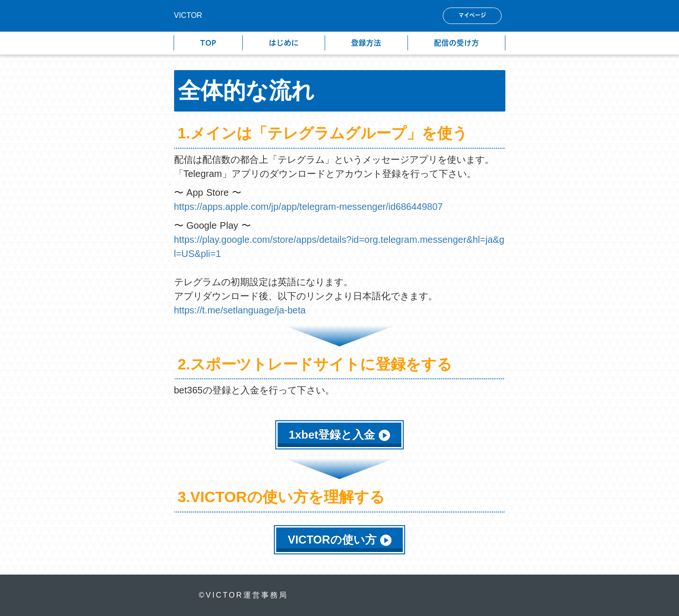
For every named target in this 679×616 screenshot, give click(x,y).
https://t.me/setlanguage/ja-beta (242, 310)
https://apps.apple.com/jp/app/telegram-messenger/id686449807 (308, 207)
